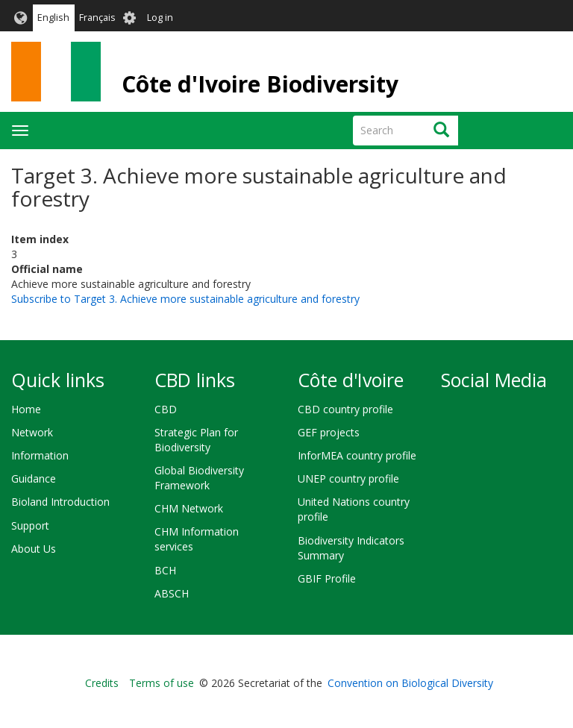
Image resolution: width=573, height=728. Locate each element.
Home (26, 409)
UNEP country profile (348, 478)
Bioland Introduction (60, 502)
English (53, 18)
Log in (160, 18)
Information (40, 455)
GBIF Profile (327, 578)
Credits (102, 683)
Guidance (34, 478)
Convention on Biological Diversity (410, 683)
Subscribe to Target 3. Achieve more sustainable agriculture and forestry (185, 299)
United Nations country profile (354, 509)
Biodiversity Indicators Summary (351, 548)
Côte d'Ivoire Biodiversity (260, 84)
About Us (34, 549)
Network (32, 432)
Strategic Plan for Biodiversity (196, 440)
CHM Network (189, 508)
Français (97, 18)
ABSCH (172, 593)
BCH (165, 570)
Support (30, 525)
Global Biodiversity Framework (199, 478)
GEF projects (329, 432)
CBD (166, 409)
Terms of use (162, 683)
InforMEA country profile (357, 455)
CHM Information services (197, 539)
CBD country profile (345, 409)
